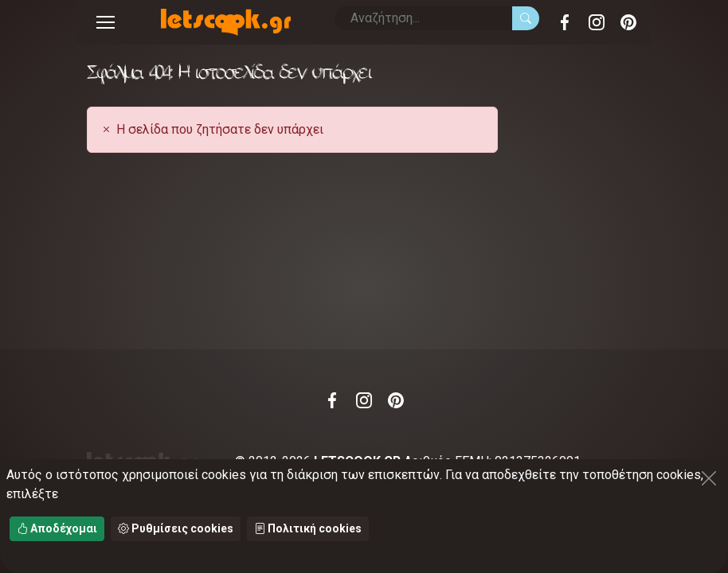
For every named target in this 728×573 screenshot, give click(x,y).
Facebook (565, 22)
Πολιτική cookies (308, 528)
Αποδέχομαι (57, 528)
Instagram (597, 22)
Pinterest (628, 22)
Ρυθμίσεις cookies (176, 528)
